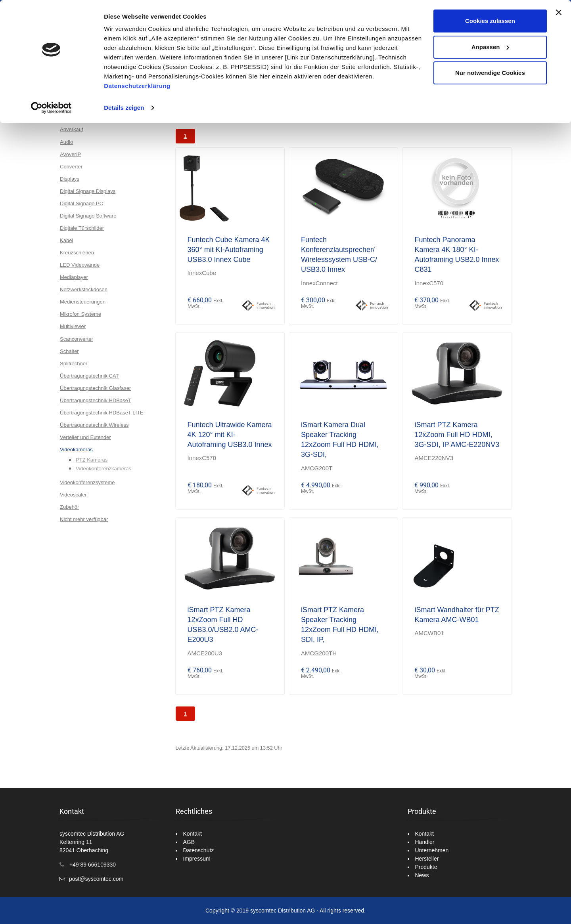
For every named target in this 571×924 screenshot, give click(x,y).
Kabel (66, 240)
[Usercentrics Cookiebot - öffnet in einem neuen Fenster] (51, 108)
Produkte (426, 867)
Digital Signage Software (88, 216)
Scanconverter (77, 339)
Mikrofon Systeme (80, 314)
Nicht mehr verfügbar (84, 519)
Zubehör (69, 507)
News (422, 875)
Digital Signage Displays (88, 191)
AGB (189, 842)
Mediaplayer (74, 277)
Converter (71, 167)
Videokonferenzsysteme (87, 482)
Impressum (197, 859)
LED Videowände (80, 265)
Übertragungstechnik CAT (89, 376)
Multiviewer (73, 326)
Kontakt (193, 834)
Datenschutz (199, 850)
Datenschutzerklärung (137, 86)
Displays (70, 179)
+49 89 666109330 (93, 865)
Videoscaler (73, 495)
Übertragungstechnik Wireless (94, 425)
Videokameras (76, 450)
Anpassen (491, 47)
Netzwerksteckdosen (84, 289)
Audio (66, 142)
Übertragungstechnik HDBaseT (96, 400)
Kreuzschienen (77, 253)
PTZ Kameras (92, 460)
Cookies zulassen (490, 21)
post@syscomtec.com (96, 879)
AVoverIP (70, 154)
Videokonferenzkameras (103, 469)
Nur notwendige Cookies (490, 73)
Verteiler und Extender (85, 437)
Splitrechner (74, 364)
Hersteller (427, 859)
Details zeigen (124, 108)
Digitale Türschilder (82, 228)
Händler (425, 842)
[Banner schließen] (559, 12)
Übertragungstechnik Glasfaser (95, 388)
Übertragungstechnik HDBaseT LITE (102, 413)
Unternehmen (432, 850)
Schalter (69, 351)
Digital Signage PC (81, 203)
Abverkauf (72, 129)
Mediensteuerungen (83, 302)
